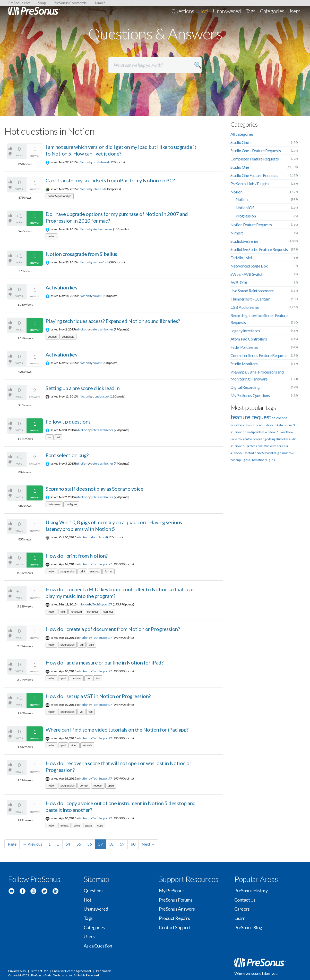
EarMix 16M (241, 258)
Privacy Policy (17, 971)
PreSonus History (251, 890)
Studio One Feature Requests (254, 175)
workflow (287, 432)
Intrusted (99, 189)
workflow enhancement (246, 425)
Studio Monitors (244, 364)
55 (79, 844)
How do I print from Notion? (77, 556)
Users (294, 11)
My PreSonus (172, 890)
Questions (183, 11)
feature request (251, 417)
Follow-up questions (68, 422)
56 (89, 844)
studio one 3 (287, 425)
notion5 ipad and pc (60, 196)
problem (259, 432)
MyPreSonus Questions (250, 395)
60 (133, 844)
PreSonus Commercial (70, 3)
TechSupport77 (102, 564)
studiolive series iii (276, 446)
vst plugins (276, 453)
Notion (84, 162)
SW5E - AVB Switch (247, 274)
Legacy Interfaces (245, 331)
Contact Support (175, 927)
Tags (251, 11)
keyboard (76, 612)
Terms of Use (39, 971)
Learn (240, 918)
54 (68, 844)
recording (259, 439)
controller (93, 612)
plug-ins (270, 460)
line (98, 678)
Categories (272, 11)
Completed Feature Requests (255, 159)
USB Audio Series (245, 307)
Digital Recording (245, 387)
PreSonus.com (19, 3)
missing (95, 571)
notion (51, 236)
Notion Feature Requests (251, 225)
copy (100, 825)
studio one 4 (270, 425)
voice (77, 825)
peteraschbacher (102, 329)
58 (111, 844)
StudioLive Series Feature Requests (259, 249)
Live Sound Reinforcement (252, 291)
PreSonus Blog (248, 927)
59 (122, 844)
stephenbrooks (103, 229)
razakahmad (101, 162)
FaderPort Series (244, 347)
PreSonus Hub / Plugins (250, 184)
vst (58, 437)
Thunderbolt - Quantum (250, 299)
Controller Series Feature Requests (259, 355)
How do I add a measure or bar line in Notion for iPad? (104, 662)
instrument (54, 504)
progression (67, 571)
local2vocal (100, 537)
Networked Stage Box (249, 266)
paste (89, 825)
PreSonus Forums (176, 900)
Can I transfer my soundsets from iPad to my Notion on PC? (110, 180)
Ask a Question (98, 946)
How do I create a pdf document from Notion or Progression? (113, 629)
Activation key (61, 287)
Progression (246, 216)
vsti (91, 712)
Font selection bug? (67, 455)
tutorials (87, 745)
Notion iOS (245, 208)
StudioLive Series (244, 241)
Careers (242, 909)
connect (108, 612)
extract (64, 825)
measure (76, 678)
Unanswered (227, 11)
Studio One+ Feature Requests (256, 151)
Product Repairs (174, 918)
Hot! (204, 11)
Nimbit (100, 3)
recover (98, 785)
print (82, 571)
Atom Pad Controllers (249, 339)
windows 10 (273, 432)
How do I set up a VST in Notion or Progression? (98, 696)
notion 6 (289, 453)
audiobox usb (239, 453)
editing (271, 439)
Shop (42, 3)
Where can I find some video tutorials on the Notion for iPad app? (117, 730)
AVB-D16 (239, 282)
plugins (244, 460)
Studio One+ (241, 142)
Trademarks (104, 971)
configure (71, 504)
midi (63, 612)
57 (100, 844)
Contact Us (245, 900)
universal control (242, 439)
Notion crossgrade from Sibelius (81, 254)
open (111, 785)
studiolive (282, 439)
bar (89, 678)
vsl (50, 437)
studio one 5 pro (258, 453)
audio (293, 439)
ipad (63, 678)
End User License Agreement (72, 971)
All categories (242, 134)
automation (257, 460)
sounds (52, 337)
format (109, 571)
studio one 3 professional (247, 446)
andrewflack (101, 262)
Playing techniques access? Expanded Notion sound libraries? (113, 321)
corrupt (84, 785)
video (74, 745)
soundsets (68, 337)
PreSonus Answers (177, 909)
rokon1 (97, 296)
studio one (279, 418)
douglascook (101, 396)
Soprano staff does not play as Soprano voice (94, 489)
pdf (82, 645)
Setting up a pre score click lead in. (83, 388)
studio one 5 (238, 432)
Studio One (240, 167)
